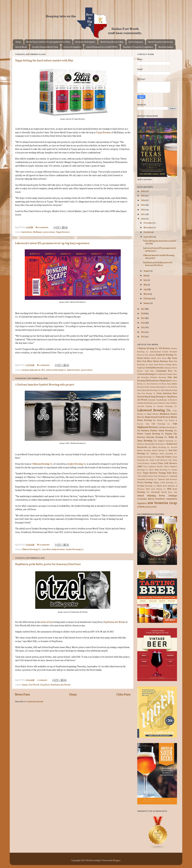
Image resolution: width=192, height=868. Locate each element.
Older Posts (123, 694)
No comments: (42, 227)
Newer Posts (22, 694)
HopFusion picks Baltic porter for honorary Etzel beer (48, 564)
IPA (43, 370)
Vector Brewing (145, 482)
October (147, 232)
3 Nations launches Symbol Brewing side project (45, 385)
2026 (143, 191)
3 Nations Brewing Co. (42, 464)
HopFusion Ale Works (114, 622)
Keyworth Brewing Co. (146, 406)
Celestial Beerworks (154, 367)
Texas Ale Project (164, 457)
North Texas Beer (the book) (160, 42)
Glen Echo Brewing (169, 390)
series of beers (47, 622)
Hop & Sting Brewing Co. (156, 396)
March (147, 294)
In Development (136, 42)
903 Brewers (164, 348)
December (148, 223)
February (148, 298)
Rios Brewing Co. (159, 444)
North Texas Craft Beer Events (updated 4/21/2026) (48, 42)
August (147, 271)
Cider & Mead (21, 47)
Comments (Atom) (35, 701)
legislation (142, 503)
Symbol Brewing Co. (77, 464)
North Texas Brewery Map (112, 42)
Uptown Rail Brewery (168, 479)
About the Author (166, 47)
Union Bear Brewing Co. (158, 476)
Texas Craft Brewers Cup (160, 460)
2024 (143, 200)
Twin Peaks (142, 476)
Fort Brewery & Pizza (156, 384)
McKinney (38, 232)
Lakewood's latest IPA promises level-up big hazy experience (52, 243)
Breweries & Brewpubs (85, 42)
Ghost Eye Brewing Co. (151, 390)
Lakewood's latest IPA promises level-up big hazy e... (160, 249)
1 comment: (42, 680)
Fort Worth (34, 684)
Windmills (155, 492)
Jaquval (156, 403)
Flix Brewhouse (152, 380)
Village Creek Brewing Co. (165, 482)
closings (173, 495)
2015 (143, 327)
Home (18, 42)
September (149, 237)
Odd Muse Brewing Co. (168, 427)
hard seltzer (27, 232)
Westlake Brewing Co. (147, 486)
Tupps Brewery (103, 132)
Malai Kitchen (153, 414)
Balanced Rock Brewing (146, 355)
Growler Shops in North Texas (45, 47)
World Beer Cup (169, 492)
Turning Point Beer (168, 473)
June (146, 280)
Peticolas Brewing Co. (157, 437)
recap (173, 503)
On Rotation (143, 430)
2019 (143, 309)
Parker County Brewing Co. (151, 433)
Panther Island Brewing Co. (164, 430)
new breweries (158, 503)
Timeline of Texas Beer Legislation (138, 47)
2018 (143, 313)
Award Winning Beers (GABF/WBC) (102, 47)
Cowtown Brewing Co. (147, 374)
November (148, 227)
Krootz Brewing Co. (167, 406)
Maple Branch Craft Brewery (158, 417)
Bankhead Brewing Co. (166, 355)
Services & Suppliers (72, 47)
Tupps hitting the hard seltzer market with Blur (44, 61)
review (141, 506)
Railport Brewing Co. (168, 441)
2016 (143, 323)
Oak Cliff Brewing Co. (158, 424)
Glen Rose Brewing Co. (146, 393)
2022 (143, 209)
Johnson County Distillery (168, 403)
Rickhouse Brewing (144, 444)
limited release (73, 370)
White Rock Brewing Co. (156, 489)
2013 (143, 336)
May (146, 284)
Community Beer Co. (166, 371)
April (146, 289)
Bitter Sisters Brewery (157, 361)
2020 (143, 219)
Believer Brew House (159, 358)
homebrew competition (166, 499)
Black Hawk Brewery (157, 364)
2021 (143, 214)
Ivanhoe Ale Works (145, 403)
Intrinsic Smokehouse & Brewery (163, 400)
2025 (143, 196)
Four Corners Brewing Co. (156, 387)
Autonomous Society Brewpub (164, 351)
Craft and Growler (165, 374)
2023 (143, 205)
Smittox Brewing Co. (160, 450)
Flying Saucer (166, 380)
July (145, 275)
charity (25, 684)
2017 (143, 318)
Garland (25, 370)
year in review (151, 507)
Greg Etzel (45, 684)
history (151, 499)
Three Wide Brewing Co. (160, 470)
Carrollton (47, 549)
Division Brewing (158, 377)
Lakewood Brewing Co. (56, 370)
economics (142, 499)
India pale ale (35, 370)
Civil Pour (149, 371)
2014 (143, 332)
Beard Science (144, 358)
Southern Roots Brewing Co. (164, 453)
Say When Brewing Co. (159, 447)
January (147, 303)
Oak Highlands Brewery (157, 425)
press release (49, 232)
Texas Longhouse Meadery (153, 466)
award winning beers (151, 495)
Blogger (117, 860)
